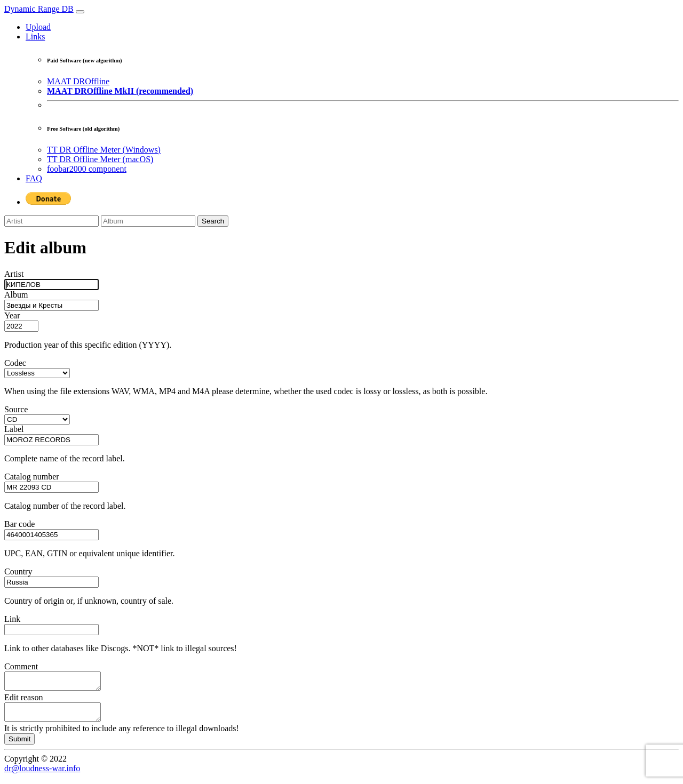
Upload (38, 27)
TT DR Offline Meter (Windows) (104, 150)
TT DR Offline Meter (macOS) (100, 159)
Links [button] (35, 37)
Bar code (19, 524)
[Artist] (51, 221)
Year (12, 315)
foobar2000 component (87, 169)
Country (18, 571)
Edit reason (23, 701)
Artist (14, 274)
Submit (19, 745)
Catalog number (32, 477)
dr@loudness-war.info (42, 775)
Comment (21, 666)
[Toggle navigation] (80, 12)
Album (16, 295)
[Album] (148, 221)
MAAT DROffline (78, 81)
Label (14, 429)
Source (16, 409)
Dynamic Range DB (39, 9)
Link (12, 619)
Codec (15, 363)
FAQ (34, 178)
